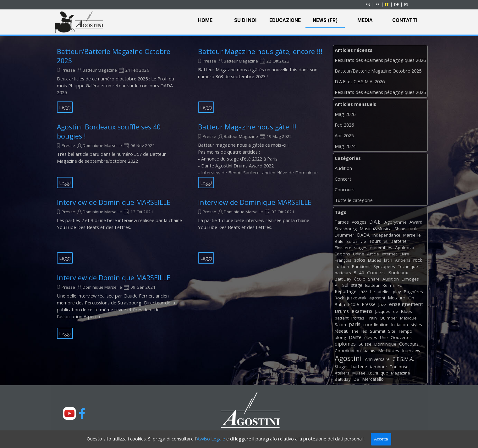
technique (378, 373)
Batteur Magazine (100, 70)
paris (355, 324)
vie (363, 241)
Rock (339, 298)
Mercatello (373, 379)
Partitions (361, 266)
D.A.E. (375, 222)
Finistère (343, 248)
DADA (363, 235)
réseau (342, 331)
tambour (379, 367)
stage (357, 285)
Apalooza (405, 248)
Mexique (408, 318)
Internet (389, 254)
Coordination (348, 351)
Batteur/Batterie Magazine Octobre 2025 (378, 71)
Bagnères (413, 292)
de (396, 311)
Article (373, 254)
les (364, 331)
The (355, 331)
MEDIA (365, 20)
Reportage (346, 291)
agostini (377, 298)
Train (372, 318)
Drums (342, 311)
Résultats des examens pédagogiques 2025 (380, 92)
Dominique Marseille (102, 145)
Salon (340, 325)
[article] (120, 80)
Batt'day (343, 379)
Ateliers (342, 373)
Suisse (365, 344)
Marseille (412, 235)
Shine (400, 229)
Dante (355, 337)
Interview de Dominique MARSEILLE (114, 202)
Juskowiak (357, 298)
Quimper (388, 318)
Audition (343, 168)
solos (360, 260)
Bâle (339, 241)
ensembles (381, 247)
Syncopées (384, 266)
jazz (363, 291)
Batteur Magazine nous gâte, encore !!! (260, 51)
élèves (371, 337)
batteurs (343, 273)
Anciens (403, 260)
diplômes (345, 344)
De (356, 379)
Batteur (372, 285)
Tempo (405, 331)
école (360, 279)
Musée (359, 373)
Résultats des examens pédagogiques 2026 (380, 60)
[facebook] (82, 413)
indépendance (386, 235)
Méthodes (389, 350)
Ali (337, 285)
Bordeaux (398, 273)
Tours (375, 241)
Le (373, 292)
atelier (384, 292)
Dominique (385, 344)
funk (413, 229)
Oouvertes (401, 337)
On (411, 298)
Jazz (382, 304)
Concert (343, 179)
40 (362, 273)
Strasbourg (346, 229)
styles (416, 325)
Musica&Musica (376, 229)
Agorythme (396, 222)
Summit (378, 331)
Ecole (353, 304)
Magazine (401, 373)
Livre (404, 254)
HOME (205, 20)
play (397, 292)
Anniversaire (377, 359)
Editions (342, 254)
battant (342, 318)
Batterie (398, 241)
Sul (345, 285)
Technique (408, 266)
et (386, 241)
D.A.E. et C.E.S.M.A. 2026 (360, 81)
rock (418, 260)
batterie (359, 366)
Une (384, 337)
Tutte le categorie (354, 200)
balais (369, 350)
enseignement (406, 304)
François (343, 260)
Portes (358, 318)
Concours (345, 189)
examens (362, 311)
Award (416, 222)
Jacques (383, 311)
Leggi (65, 107)
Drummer (344, 235)
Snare (374, 279)
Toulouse (399, 367)
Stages (342, 366)
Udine (359, 254)
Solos (352, 241)
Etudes (375, 260)
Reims (389, 285)
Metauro (397, 298)
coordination (376, 325)
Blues (407, 311)
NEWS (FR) (325, 20)
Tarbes (342, 222)
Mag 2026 (345, 114)
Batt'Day (343, 279)
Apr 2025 (344, 135)
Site (392, 331)
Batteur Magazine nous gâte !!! (247, 127)
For (401, 285)
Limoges (410, 279)
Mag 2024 (345, 146)
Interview (411, 350)
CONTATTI (405, 20)
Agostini (348, 358)
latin (388, 260)
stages (361, 248)
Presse (68, 70)
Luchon (342, 266)
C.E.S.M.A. (403, 359)
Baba (340, 304)
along (340, 337)
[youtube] (69, 413)
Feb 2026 (344, 125)
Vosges (359, 222)
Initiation (400, 325)
